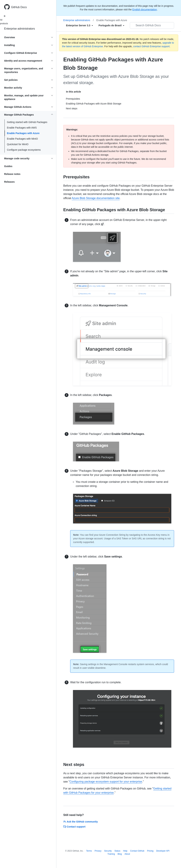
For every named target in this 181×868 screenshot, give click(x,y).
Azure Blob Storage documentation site (96, 198)
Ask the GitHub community (81, 822)
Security (108, 851)
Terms (89, 851)
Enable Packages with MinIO (22, 139)
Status (117, 851)
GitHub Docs (19, 7)
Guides (8, 166)
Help (125, 851)
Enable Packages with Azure (23, 133)
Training (111, 854)
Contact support (74, 827)
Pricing (150, 851)
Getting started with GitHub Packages (27, 122)
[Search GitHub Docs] (152, 25)
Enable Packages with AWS (22, 128)
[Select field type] (80, 25)
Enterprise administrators (20, 29)
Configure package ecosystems (24, 150)
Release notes (12, 174)
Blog (120, 854)
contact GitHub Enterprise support (151, 46)
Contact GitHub (137, 851)
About (127, 854)
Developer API (163, 851)
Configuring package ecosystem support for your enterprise (106, 782)
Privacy (98, 851)
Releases (9, 182)
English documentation (145, 10)
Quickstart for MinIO (18, 144)
